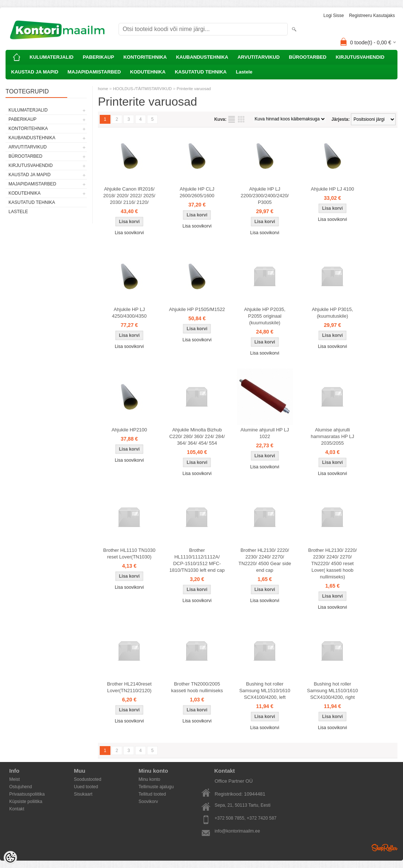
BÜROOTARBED (308, 57)
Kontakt (17, 809)
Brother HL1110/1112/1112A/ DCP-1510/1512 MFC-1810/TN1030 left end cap (197, 560)
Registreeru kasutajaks (372, 16)
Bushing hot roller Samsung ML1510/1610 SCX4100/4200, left (265, 691)
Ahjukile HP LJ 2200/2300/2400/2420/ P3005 (265, 196)
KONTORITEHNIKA (145, 57)
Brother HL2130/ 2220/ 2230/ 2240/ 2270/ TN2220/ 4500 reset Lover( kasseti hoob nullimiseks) (332, 563)
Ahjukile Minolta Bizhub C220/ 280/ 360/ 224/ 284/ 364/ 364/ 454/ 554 (197, 436)
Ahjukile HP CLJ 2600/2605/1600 (197, 192)
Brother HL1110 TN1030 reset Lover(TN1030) (129, 553)
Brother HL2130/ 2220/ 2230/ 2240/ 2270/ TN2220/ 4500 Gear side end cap (265, 560)
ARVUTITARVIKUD (259, 57)
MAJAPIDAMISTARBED (94, 72)
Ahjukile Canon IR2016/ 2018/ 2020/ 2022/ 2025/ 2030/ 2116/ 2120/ (129, 196)
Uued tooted (86, 787)
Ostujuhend (21, 787)
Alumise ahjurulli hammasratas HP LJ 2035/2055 (332, 436)
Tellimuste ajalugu (156, 787)
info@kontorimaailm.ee (237, 831)
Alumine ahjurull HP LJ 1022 (265, 433)
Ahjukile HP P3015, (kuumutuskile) (332, 313)
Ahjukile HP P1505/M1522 (197, 309)
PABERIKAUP (98, 57)
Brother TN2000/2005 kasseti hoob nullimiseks (197, 687)
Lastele (244, 72)
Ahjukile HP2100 (129, 430)
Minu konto (149, 779)
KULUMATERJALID (52, 57)
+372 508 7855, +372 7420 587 (246, 818)
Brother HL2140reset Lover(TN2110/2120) (129, 687)
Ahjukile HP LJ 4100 (333, 189)
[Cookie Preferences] (10, 858)
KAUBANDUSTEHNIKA (202, 57)
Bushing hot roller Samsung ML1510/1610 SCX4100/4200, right (332, 691)
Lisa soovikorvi (129, 233)
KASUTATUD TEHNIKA (201, 72)
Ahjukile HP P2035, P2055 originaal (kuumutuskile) (265, 316)
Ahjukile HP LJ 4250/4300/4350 (129, 313)
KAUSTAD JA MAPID (35, 72)
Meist (15, 779)
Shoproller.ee (385, 848)
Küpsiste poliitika (26, 802)
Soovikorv (148, 802)
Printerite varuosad (194, 89)
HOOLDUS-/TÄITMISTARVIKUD (142, 89)
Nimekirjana (232, 119)
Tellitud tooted (152, 794)
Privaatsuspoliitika (27, 794)
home (103, 89)
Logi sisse (334, 16)
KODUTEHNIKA (148, 72)
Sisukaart (83, 794)
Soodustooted (88, 779)
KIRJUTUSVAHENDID (360, 57)
